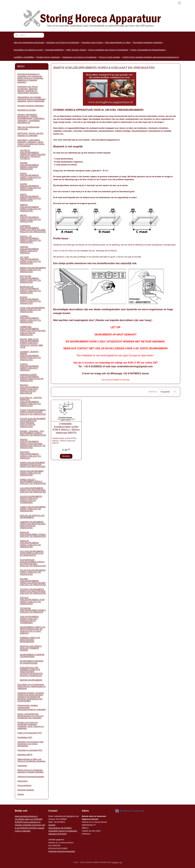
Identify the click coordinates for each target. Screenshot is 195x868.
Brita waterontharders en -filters (118, 43)
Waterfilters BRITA (25, 755)
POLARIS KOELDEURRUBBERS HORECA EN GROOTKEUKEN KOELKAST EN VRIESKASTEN (33, 582)
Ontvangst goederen (26, 790)
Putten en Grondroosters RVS (30, 733)
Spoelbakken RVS (25, 737)
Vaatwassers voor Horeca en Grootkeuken (79, 57)
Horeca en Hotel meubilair (109, 57)
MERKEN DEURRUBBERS (31, 680)
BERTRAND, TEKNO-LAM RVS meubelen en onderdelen (30, 134)
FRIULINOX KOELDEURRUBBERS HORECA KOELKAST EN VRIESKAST (30, 455)
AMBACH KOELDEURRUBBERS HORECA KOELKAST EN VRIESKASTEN (30, 208)
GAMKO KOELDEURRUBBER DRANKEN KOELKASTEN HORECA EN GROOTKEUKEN (33, 465)
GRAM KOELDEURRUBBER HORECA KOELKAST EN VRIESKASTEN (32, 473)
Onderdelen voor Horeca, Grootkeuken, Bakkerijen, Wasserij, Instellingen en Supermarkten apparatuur (28, 90)
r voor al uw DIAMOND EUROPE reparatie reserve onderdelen (30, 825)
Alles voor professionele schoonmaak (29, 43)
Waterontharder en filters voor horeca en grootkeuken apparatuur (32, 760)
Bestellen (66, 456)
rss (121, 862)
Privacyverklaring (24, 785)
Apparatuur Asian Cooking (92, 43)
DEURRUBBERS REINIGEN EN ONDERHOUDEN (32, 662)
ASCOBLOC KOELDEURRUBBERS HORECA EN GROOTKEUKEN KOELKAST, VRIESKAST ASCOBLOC (33, 154)
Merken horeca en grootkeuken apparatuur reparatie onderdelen (31, 771)
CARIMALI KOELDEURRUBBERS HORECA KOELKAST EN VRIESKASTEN (30, 319)
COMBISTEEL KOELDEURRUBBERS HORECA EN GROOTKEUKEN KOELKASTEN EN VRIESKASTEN (33, 331)
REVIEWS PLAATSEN (27, 110)
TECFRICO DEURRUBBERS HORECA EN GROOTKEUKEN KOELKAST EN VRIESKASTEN (33, 591)
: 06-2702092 (65, 828)
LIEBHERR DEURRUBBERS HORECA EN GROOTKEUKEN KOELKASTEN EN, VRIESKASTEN (33, 525)
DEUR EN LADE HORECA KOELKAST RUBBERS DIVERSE (31, 648)
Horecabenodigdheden (54, 50)
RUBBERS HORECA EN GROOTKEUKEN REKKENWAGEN (30, 640)
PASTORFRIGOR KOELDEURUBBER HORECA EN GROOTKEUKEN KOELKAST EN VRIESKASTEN (33, 563)
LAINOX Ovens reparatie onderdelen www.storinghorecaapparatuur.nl (151, 57)
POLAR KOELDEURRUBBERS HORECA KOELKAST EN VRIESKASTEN (33, 572)
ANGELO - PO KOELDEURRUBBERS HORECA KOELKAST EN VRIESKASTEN (30, 239)
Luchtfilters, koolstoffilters (24, 57)
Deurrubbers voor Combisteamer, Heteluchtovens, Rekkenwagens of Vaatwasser (32, 686)
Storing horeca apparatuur (130, 811)
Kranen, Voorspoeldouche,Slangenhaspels (148, 50)
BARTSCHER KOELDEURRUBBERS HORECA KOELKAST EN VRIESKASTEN (30, 279)
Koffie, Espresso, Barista (76, 50)
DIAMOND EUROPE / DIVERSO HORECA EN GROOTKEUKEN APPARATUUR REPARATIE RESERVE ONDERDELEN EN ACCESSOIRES (31, 697)
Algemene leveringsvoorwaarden (31, 777)
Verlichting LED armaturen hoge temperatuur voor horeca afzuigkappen (30, 744)
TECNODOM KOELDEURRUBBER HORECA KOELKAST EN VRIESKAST (33, 610)
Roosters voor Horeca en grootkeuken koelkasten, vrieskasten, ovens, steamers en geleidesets (31, 726)
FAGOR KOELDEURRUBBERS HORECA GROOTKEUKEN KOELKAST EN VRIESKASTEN (33, 412)
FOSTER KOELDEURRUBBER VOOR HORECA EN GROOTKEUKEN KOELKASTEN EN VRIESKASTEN (33, 423)
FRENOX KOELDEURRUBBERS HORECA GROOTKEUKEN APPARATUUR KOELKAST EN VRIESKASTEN (33, 444)
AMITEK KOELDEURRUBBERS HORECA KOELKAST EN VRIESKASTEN (30, 218)
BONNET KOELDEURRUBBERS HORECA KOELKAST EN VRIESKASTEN (30, 300)
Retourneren (23, 781)
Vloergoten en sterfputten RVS (30, 750)
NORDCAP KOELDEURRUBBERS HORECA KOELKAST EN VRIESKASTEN (30, 544)
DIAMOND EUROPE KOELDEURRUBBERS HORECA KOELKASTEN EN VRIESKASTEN (32, 378)
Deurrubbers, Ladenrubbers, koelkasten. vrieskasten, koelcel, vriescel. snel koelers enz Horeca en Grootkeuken (31, 143)
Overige (21, 794)
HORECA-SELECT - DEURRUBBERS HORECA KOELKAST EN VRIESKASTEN (33, 482)
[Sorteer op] (168, 392)
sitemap (115, 862)
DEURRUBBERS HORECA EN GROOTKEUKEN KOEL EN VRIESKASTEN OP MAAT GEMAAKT (33, 630)
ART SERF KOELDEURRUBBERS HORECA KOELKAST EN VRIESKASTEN (30, 260)
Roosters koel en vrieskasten (48, 57)
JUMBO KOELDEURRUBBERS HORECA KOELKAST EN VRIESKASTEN (33, 509)
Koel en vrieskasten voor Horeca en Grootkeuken (108, 50)
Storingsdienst (54, 828)
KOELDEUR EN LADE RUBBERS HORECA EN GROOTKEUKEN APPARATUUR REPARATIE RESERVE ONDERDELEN (31, 672)
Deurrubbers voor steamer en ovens (28, 50)
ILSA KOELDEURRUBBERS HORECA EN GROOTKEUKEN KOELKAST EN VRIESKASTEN (33, 490)
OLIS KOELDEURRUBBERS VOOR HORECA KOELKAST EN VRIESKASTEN (32, 553)
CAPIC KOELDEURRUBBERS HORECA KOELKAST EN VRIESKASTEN (32, 310)
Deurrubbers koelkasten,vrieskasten (148, 43)
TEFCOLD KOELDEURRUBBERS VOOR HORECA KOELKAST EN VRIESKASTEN (32, 601)
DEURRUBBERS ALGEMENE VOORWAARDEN (32, 656)
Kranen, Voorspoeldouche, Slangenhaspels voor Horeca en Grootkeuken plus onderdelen (31, 716)
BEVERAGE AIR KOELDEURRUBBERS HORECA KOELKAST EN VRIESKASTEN (30, 290)
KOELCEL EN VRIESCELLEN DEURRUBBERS (32, 517)
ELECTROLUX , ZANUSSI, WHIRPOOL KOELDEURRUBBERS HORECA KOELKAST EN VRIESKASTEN (31, 402)
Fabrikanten (22, 766)
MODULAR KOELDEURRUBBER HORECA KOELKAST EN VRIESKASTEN (33, 534)
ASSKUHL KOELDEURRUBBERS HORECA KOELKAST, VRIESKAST (29, 250)
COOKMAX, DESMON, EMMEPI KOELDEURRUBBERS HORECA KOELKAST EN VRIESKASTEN (30, 356)
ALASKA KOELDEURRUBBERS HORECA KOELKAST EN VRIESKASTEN (30, 187)
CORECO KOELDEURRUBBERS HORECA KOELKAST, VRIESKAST (29, 367)
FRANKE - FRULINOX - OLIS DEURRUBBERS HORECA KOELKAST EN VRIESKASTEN (33, 433)
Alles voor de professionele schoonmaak (28, 128)
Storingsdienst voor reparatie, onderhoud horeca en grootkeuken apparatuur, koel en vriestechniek (31, 99)
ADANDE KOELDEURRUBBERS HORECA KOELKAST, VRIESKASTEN (29, 166)
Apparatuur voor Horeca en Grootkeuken (63, 43)
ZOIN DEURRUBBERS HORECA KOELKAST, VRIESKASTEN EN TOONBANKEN (29, 620)
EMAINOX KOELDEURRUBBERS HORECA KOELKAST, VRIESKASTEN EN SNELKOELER (29, 389)
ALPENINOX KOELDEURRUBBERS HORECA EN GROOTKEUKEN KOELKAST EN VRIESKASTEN (33, 229)
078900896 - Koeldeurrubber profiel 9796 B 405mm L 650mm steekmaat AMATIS (66, 428)
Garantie (52, 825)
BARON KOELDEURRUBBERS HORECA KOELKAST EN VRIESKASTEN (33, 270)
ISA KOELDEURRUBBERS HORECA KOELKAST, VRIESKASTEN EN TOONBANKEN (31, 500)
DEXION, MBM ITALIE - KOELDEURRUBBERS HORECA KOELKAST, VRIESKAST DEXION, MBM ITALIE (31, 343)
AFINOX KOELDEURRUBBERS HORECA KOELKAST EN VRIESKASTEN (30, 176)
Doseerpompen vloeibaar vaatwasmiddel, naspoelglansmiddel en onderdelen (32, 707)
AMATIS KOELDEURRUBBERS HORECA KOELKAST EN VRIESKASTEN (30, 198)
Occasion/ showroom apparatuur (31, 106)
